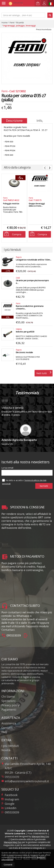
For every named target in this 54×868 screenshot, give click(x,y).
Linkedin (9, 808)
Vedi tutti (44, 372)
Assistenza (9, 723)
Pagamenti (9, 710)
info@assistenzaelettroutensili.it (25, 781)
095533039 (14, 635)
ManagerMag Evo (40, 836)
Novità (6, 750)
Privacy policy (10, 705)
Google (8, 804)
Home (5, 22)
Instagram (10, 799)
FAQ (4, 732)
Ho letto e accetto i (13, 480)
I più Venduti (10, 746)
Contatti (7, 728)
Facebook (10, 795)
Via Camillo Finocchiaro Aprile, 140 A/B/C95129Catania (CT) (26, 768)
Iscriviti (44, 486)
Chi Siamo (8, 696)
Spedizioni (8, 701)
